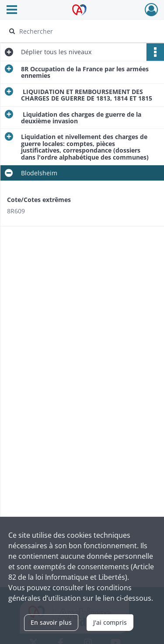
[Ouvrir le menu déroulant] (12, 10)
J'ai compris (110, 622)
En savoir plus (51, 622)
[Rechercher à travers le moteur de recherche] (81, 31)
